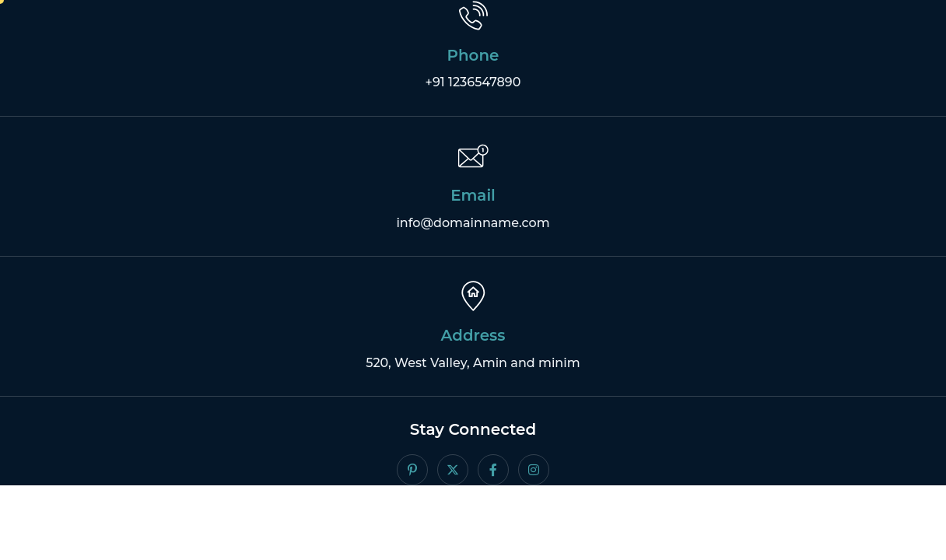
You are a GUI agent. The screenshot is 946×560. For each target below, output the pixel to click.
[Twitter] (453, 471)
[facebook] (493, 471)
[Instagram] (534, 471)
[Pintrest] (412, 471)
